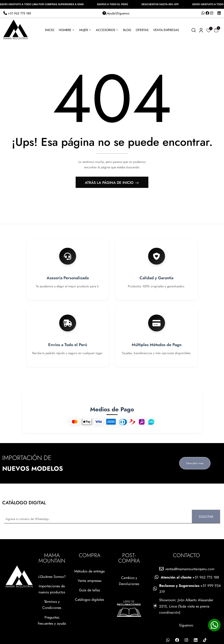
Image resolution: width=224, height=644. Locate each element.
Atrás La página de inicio (110, 183)
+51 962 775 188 (17, 13)
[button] (216, 30)
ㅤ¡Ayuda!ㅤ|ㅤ (110, 13)
